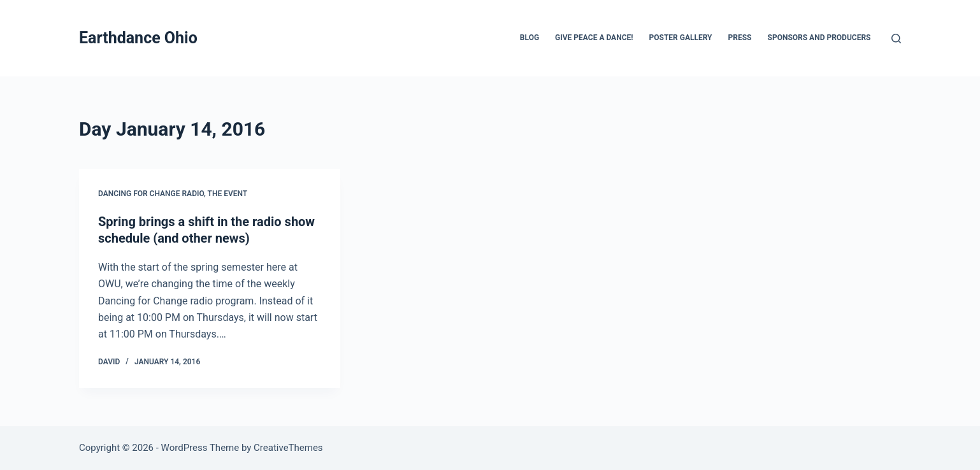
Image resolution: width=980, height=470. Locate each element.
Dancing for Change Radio (151, 194)
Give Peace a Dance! (594, 38)
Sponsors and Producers (819, 38)
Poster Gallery (680, 38)
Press (740, 38)
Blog (530, 38)
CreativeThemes (288, 448)
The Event (228, 194)
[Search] (896, 39)
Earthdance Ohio (138, 38)
